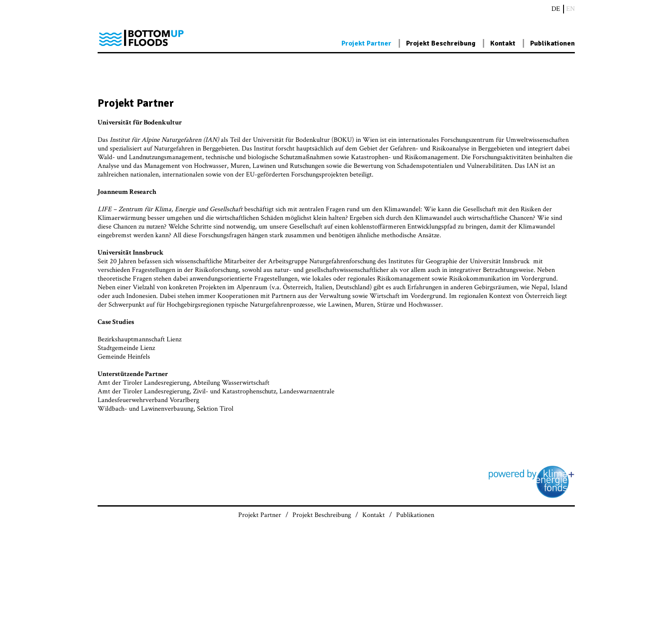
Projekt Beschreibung (441, 43)
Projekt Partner (366, 43)
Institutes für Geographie (423, 261)
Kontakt (503, 43)
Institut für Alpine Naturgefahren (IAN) (164, 140)
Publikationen (552, 43)
